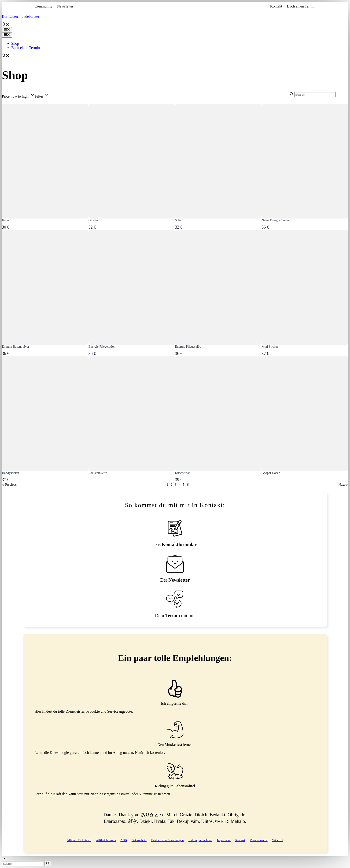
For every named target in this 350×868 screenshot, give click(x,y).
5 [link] (184, 485)
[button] (6, 25)
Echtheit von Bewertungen (168, 840)
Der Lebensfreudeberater (20, 16)
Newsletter (65, 6)
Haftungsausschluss (201, 840)
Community (44, 6)
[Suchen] (48, 864)
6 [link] (188, 485)
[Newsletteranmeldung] (175, 569)
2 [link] (171, 485)
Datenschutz (139, 840)
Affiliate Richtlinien (79, 840)
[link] (9, 485)
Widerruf (278, 840)
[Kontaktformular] (175, 533)
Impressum (224, 840)
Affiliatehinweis (106, 840)
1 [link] (167, 485)
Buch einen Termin (301, 6)
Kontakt (276, 6)
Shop (15, 43)
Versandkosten (259, 840)
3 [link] (175, 485)
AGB (123, 840)
